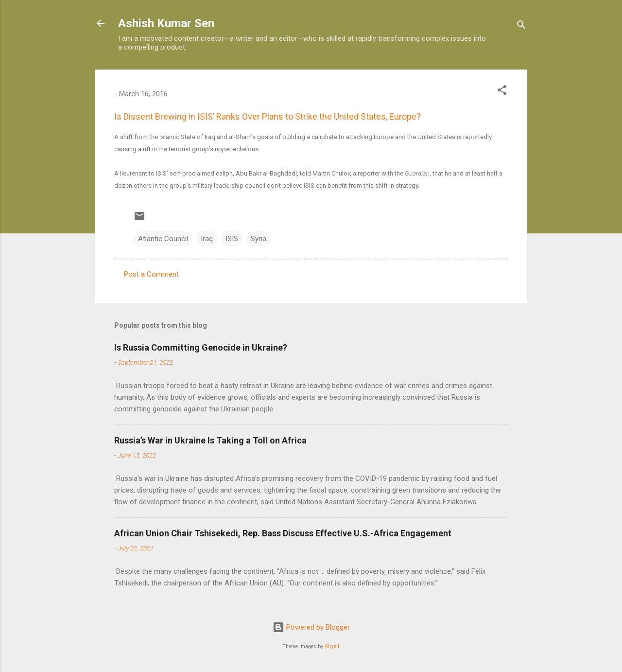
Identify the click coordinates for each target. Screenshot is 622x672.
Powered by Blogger (311, 627)
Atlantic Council (163, 239)
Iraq (207, 239)
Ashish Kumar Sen (166, 23)
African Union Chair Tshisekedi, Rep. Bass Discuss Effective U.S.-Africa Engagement (283, 533)
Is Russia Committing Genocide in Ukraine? (201, 347)
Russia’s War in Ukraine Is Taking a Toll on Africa (210, 440)
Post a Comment (151, 274)
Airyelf (332, 646)
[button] (502, 92)
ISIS (232, 239)
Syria (259, 239)
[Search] (521, 27)
